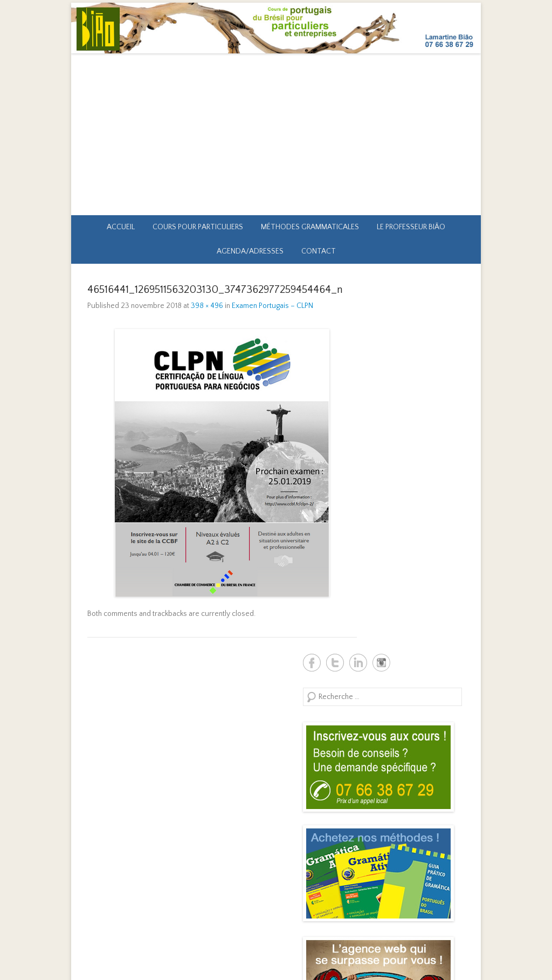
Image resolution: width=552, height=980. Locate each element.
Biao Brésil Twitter (335, 663)
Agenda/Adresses (250, 251)
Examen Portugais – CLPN (272, 306)
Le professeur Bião (411, 227)
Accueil (121, 227)
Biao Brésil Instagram (381, 663)
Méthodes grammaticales (310, 227)
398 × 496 (207, 306)
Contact (319, 251)
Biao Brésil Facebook (312, 663)
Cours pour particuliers (198, 227)
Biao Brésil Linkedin (358, 663)
